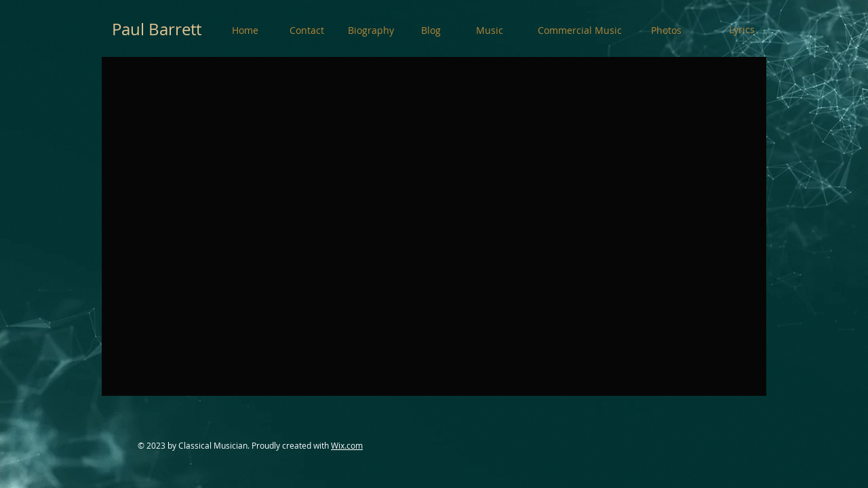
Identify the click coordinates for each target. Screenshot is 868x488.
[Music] (490, 30)
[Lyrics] (742, 30)
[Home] (245, 30)
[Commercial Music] (580, 30)
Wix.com (347, 445)
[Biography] (371, 30)
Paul (128, 29)
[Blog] (431, 30)
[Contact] (307, 30)
